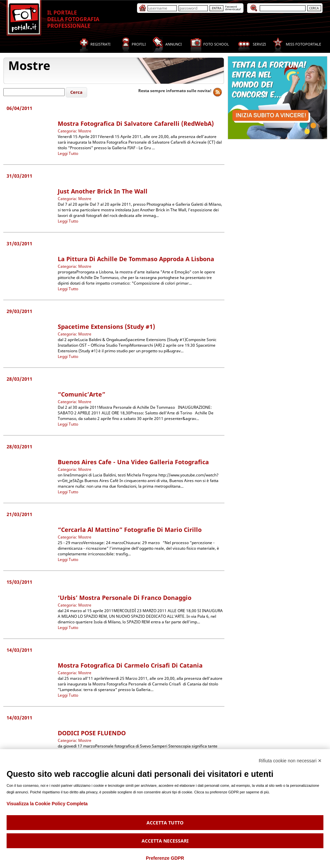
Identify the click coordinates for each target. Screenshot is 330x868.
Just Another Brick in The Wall (103, 191)
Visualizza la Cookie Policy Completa (47, 804)
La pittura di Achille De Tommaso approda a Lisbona (136, 259)
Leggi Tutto (68, 153)
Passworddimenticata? (233, 8)
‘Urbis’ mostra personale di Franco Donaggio (125, 598)
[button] (76, 92)
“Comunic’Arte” (82, 394)
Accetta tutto (165, 823)
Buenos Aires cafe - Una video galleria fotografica (133, 462)
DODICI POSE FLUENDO (92, 733)
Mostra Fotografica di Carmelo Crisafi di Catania (130, 665)
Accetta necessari (165, 841)
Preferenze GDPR (165, 858)
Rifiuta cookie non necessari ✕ (290, 761)
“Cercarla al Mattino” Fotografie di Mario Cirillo (130, 530)
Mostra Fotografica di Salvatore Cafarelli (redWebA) (136, 123)
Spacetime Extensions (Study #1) (106, 327)
